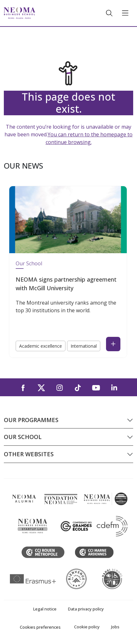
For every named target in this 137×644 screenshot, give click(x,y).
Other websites (29, 454)
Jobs (115, 627)
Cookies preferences (40, 627)
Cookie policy (87, 627)
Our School (29, 263)
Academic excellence (41, 346)
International (84, 346)
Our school (23, 437)
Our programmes (31, 420)
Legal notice (45, 609)
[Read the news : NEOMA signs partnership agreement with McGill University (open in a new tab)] (113, 344)
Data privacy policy (86, 609)
